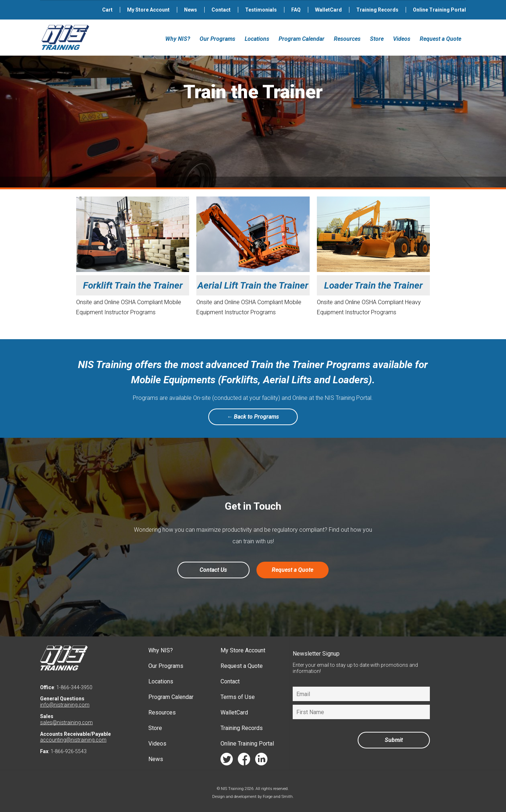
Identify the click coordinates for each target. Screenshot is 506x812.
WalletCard (328, 10)
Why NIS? (178, 39)
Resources (347, 39)
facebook (244, 761)
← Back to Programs (253, 417)
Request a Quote (440, 39)
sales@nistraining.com (66, 722)
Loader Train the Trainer (373, 285)
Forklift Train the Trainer (133, 285)
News (191, 10)
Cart (107, 10)
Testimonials (261, 10)
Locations (257, 39)
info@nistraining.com (65, 705)
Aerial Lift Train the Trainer (253, 285)
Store (377, 39)
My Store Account (148, 10)
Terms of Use (238, 697)
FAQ (296, 10)
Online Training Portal (439, 10)
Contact (221, 10)
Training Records (377, 10)
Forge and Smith (278, 797)
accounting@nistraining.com (73, 740)
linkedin (261, 761)
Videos (402, 39)
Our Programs (217, 39)
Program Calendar (302, 39)
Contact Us (213, 570)
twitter (227, 761)
